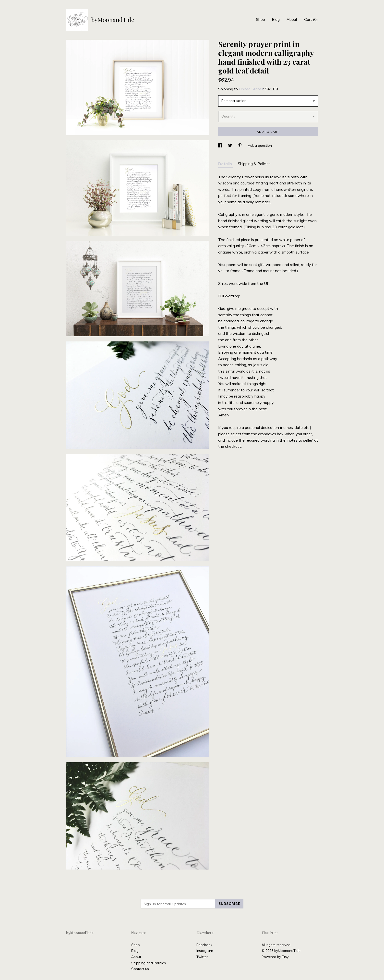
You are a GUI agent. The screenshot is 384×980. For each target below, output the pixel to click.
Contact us (140, 969)
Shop (260, 19)
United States (251, 89)
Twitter (202, 957)
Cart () (311, 19)
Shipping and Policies (149, 963)
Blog (276, 19)
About (292, 19)
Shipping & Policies (254, 164)
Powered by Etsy (275, 957)
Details (226, 164)
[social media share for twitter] (231, 145)
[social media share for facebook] (221, 145)
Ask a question (260, 145)
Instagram (205, 951)
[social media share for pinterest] (240, 145)
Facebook (204, 945)
